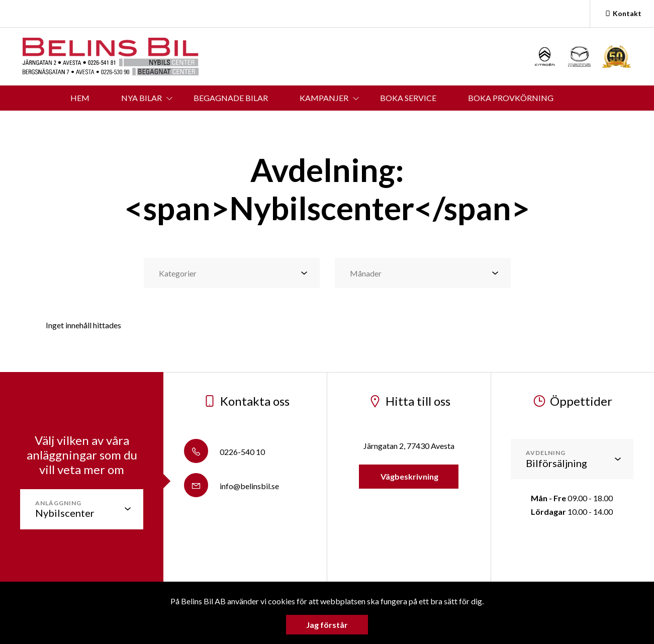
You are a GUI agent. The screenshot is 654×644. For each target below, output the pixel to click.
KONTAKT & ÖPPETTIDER (268, 123)
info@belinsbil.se (231, 486)
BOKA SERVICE (408, 98)
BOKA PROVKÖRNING (511, 98)
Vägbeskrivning (409, 476)
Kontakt (622, 13)
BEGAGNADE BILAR (231, 98)
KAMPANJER (324, 98)
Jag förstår (327, 625)
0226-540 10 (224, 452)
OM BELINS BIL (377, 123)
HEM (80, 98)
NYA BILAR (142, 98)
